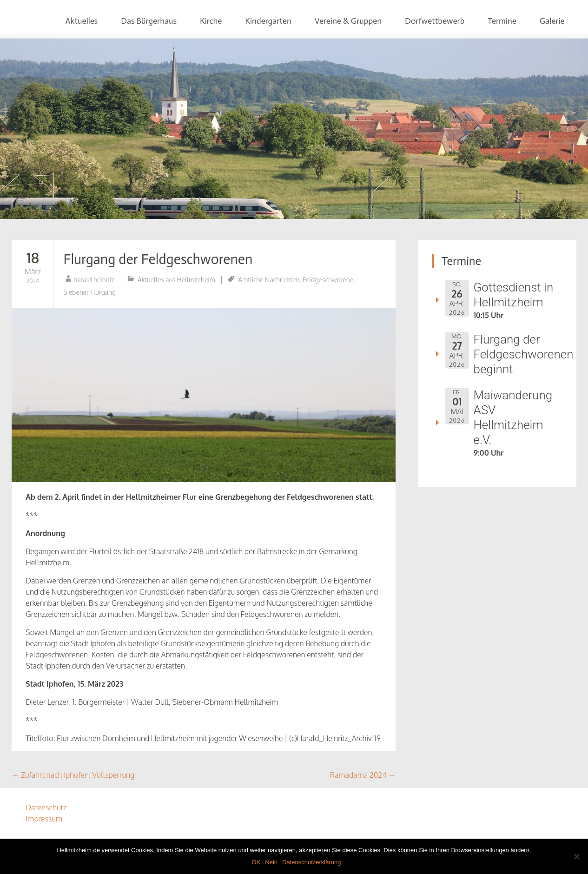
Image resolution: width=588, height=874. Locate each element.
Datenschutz (46, 808)
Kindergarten (268, 21)
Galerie (552, 21)
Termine (502, 21)
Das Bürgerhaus (149, 21)
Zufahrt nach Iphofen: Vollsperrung (73, 775)
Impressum (44, 819)
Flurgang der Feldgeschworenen (158, 259)
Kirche (211, 21)
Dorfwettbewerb (435, 21)
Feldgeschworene (328, 280)
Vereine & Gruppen (348, 21)
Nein (271, 862)
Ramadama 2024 (363, 775)
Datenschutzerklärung (311, 862)
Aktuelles (82, 21)
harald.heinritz (94, 280)
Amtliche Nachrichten (269, 280)
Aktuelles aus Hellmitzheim (176, 280)
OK (256, 862)
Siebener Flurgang (89, 292)
